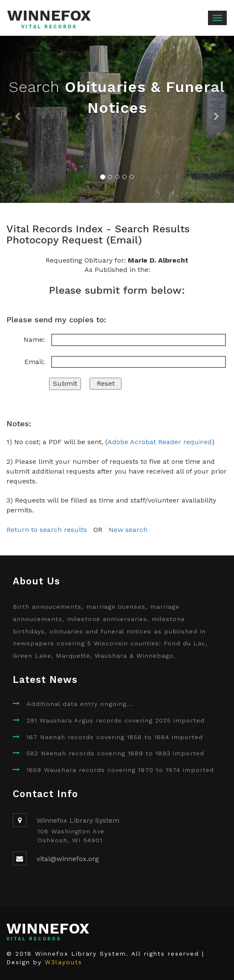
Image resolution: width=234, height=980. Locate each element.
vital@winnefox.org (68, 859)
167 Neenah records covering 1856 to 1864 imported (115, 737)
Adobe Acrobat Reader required (160, 442)
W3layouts (64, 962)
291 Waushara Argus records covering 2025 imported (116, 720)
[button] (17, 119)
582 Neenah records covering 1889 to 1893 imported (115, 753)
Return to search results (47, 530)
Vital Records (49, 27)
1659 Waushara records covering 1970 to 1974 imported (120, 770)
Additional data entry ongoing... (80, 704)
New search (128, 530)
